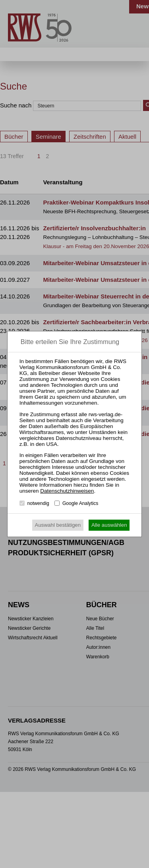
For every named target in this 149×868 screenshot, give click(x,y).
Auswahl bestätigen (58, 525)
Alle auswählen (109, 525)
